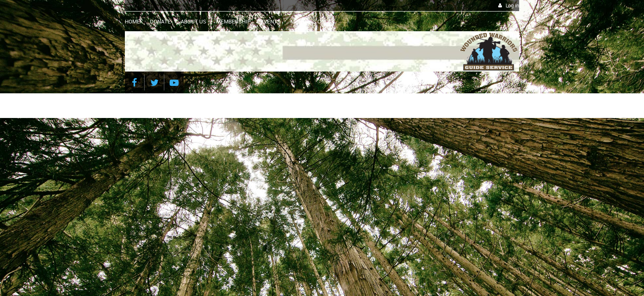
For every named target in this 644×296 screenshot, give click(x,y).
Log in (512, 6)
